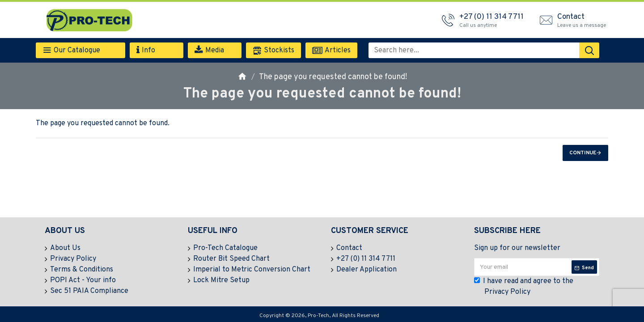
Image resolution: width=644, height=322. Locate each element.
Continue (583, 153)
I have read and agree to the (524, 287)
